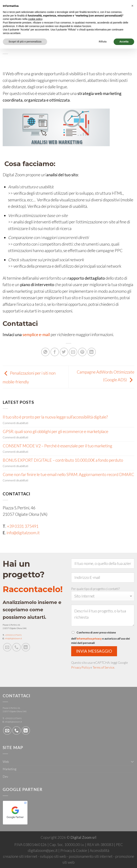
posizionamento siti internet (91, 856)
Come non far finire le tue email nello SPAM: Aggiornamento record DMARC (68, 474)
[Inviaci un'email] (7, 647)
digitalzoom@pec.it (43, 850)
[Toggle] (132, 762)
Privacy (66, 850)
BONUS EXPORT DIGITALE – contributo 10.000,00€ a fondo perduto (63, 460)
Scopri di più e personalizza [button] (25, 42)
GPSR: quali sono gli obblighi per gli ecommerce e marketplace (55, 431)
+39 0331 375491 (23, 526)
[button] (132, 6)
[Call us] (17, 647)
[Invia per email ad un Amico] (73, 352)
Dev (5, 777)
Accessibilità (99, 850)
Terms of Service (103, 667)
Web (6, 762)
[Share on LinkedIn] (92, 352)
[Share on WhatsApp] (45, 352)
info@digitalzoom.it (23, 533)
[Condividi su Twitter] (64, 352)
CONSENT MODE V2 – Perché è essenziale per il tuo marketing (57, 446)
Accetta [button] (124, 42)
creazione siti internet (20, 856)
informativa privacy (89, 639)
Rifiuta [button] (103, 42)
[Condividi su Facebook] (55, 352)
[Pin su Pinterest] (82, 352)
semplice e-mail (36, 334)
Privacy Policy (81, 667)
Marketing (9, 769)
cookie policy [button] (35, 19)
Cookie (82, 850)
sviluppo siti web (53, 856)
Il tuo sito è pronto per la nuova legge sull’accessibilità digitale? (55, 417)
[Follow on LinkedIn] (26, 647)
